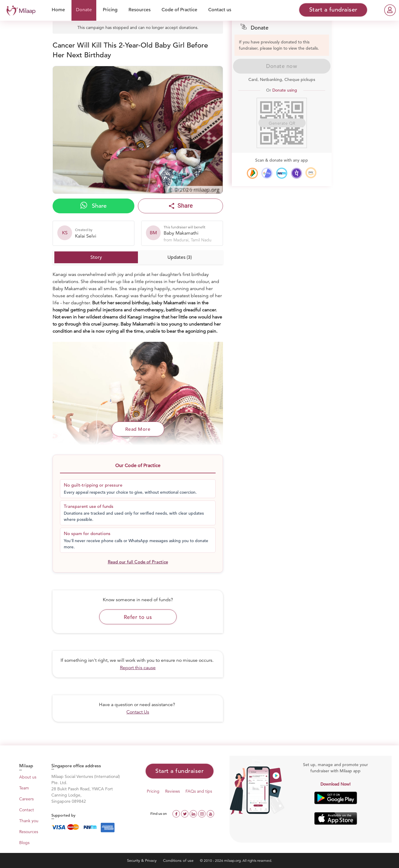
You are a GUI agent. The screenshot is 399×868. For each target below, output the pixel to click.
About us (28, 777)
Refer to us (138, 617)
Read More (138, 429)
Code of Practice (179, 10)
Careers (26, 799)
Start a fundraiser (179, 771)
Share (93, 206)
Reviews (172, 791)
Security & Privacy (142, 860)
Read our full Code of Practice (138, 562)
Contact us (220, 10)
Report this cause (138, 668)
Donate (84, 10)
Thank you (29, 821)
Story (96, 257)
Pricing (110, 10)
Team (24, 788)
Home (58, 10)
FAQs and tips (199, 791)
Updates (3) (180, 257)
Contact (27, 810)
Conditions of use (179, 860)
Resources (140, 10)
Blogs (24, 843)
